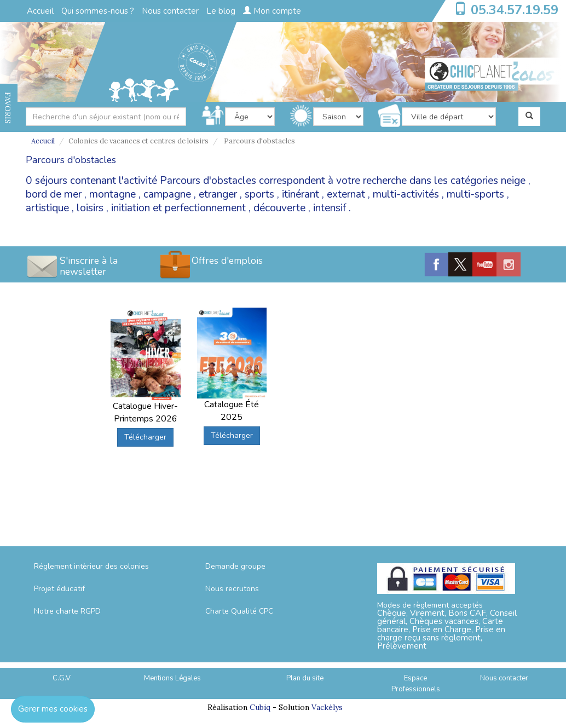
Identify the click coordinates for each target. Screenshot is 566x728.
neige (513, 181)
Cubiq (260, 707)
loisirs (90, 208)
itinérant (301, 194)
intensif (330, 208)
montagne (112, 194)
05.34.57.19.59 (515, 10)
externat (346, 194)
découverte (279, 208)
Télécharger (145, 437)
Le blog (221, 11)
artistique (47, 208)
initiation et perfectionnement (178, 208)
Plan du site (305, 678)
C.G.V (62, 678)
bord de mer (54, 194)
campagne (167, 194)
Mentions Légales (172, 678)
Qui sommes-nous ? (98, 11)
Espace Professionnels (416, 684)
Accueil (40, 11)
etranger (218, 194)
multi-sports (475, 194)
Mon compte (272, 11)
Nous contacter (170, 11)
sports (259, 194)
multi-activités (406, 194)
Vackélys (327, 707)
